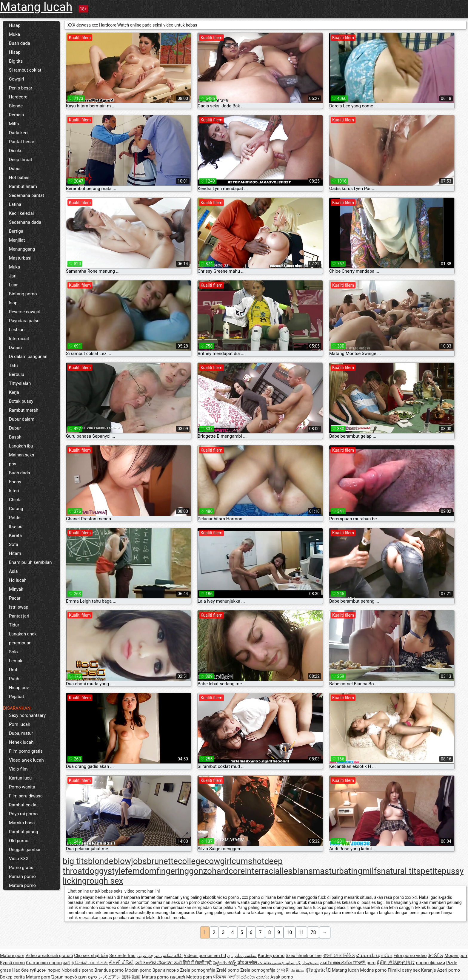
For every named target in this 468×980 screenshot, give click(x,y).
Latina (15, 204)
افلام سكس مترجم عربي (160, 956)
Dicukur (17, 151)
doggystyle (105, 871)
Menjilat (17, 240)
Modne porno (373, 970)
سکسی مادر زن (242, 956)
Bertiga (16, 231)
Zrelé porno (228, 970)
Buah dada (20, 43)
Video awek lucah (26, 760)
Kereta (15, 535)
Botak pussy (21, 401)
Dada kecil (19, 133)
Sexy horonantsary (27, 715)
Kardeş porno (271, 956)
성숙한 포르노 (290, 970)
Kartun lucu (20, 778)
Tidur (14, 625)
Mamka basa (22, 823)
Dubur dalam (22, 419)
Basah (15, 437)
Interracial (19, 339)
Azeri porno (449, 970)
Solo (13, 652)
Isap (13, 303)
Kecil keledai (21, 213)
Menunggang (22, 249)
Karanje (428, 970)
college (191, 861)
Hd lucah (18, 580)
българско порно (44, 963)
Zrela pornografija (198, 970)
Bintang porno (23, 294)
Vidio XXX (19, 859)
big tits (75, 861)
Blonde (16, 106)
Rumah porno (22, 876)
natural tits (401, 871)
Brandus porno (109, 970)
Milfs (14, 124)
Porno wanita (22, 787)
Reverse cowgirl (25, 312)
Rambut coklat (23, 805)
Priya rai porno (23, 814)
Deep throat (21, 160)
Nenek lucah (21, 742)
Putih (14, 679)
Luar (13, 285)
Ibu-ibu (16, 527)
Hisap (15, 25)
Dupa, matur (21, 733)
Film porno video (410, 956)
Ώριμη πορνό (64, 977)
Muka (14, 34)
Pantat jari (19, 616)
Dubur (15, 169)
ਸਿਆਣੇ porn (364, 963)
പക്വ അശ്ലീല (337, 963)
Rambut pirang (24, 832)
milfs (372, 871)
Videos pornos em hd (205, 956)
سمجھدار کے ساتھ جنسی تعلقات (288, 963)
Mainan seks (21, 455)
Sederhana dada (25, 222)
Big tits (16, 61)
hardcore (228, 871)
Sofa (14, 544)
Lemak (16, 661)
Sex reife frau (122, 956)
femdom (141, 871)
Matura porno (22, 885)
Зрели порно (166, 970)
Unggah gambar (25, 850)
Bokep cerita (12, 977)
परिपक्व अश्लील (227, 977)
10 (290, 932)
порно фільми (430, 963)
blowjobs (130, 861)
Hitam (15, 553)
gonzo (200, 871)
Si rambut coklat (25, 70)
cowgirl (218, 861)
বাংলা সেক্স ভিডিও (339, 956)
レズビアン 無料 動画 (119, 977)
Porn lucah (20, 724)
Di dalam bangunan (28, 356)
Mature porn (12, 956)
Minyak (16, 589)
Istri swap (19, 607)
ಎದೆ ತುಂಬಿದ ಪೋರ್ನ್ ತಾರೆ (159, 963)
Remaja (16, 115)
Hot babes (19, 178)
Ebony (15, 482)
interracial (263, 871)
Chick (14, 500)
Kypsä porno (12, 963)
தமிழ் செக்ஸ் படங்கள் (85, 963)
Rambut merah (24, 410)
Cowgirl (16, 79)
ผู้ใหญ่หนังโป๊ (319, 970)
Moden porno (138, 970)
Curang (16, 509)
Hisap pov (19, 688)
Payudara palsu (24, 321)
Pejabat (17, 697)
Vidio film (18, 769)
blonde (101, 861)
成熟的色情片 (401, 963)
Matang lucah (36, 7)
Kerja (14, 392)
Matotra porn (199, 977)
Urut (13, 670)
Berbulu (17, 374)
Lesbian (17, 330)
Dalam (15, 348)
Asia (13, 571)
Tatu (13, 365)
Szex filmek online (304, 956)
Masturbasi (20, 258)
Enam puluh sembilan (30, 562)
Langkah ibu (21, 446)
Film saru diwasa (26, 796)
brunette (162, 861)
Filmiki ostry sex (404, 970)
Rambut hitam (23, 186)
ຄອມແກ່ (177, 977)
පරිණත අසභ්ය (255, 977)
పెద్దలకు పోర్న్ (225, 963)
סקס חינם (88, 977)
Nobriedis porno (77, 970)
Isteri (14, 491)
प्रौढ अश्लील (248, 963)
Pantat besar (22, 142)
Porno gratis (21, 868)
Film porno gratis (26, 751)
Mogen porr (456, 956)
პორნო (435, 956)
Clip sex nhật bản (91, 956)
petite (431, 871)
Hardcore (18, 97)
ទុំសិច (382, 963)
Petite (15, 518)
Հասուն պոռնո (374, 956)
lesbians (297, 871)
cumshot (248, 861)
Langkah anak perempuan (23, 638)
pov (13, 464)
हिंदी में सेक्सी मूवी (197, 963)
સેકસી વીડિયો (121, 963)
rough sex (105, 881)
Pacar (15, 598)
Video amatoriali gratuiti (49, 956)
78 (313, 932)
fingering (173, 871)
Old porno (19, 841)
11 (301, 932)
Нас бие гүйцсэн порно (36, 970)
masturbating (338, 871)
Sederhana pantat (27, 195)
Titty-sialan (20, 383)
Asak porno (282, 977)
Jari (13, 276)
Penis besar (21, 88)
